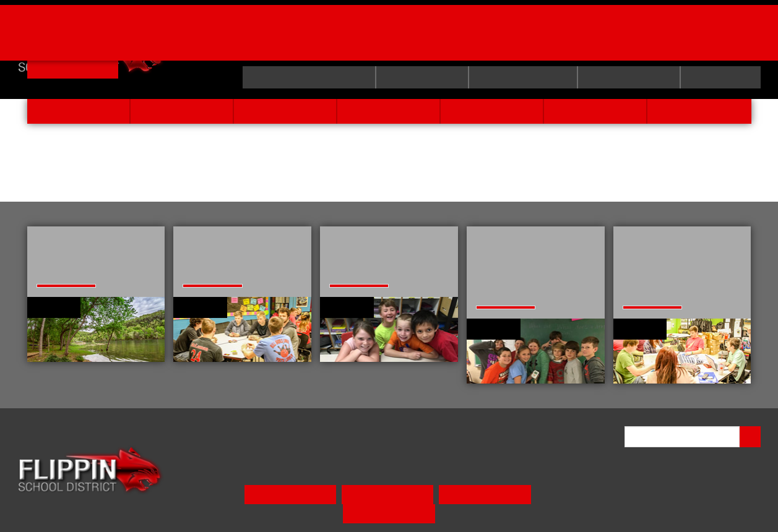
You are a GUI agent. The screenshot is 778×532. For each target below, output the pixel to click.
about (182, 111)
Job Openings (127, 28)
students (388, 111)
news (595, 111)
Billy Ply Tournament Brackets (300, 28)
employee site (627, 77)
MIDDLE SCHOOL (425, 484)
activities (492, 111)
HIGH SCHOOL (517, 484)
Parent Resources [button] (518, 512)
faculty (285, 111)
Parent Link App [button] (346, 512)
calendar (720, 77)
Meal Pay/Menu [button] (260, 512)
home (78, 111)
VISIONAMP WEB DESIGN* (719, 507)
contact (699, 111)
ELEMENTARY (335, 484)
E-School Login (519, 77)
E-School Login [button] (432, 512)
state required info (299, 77)
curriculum (416, 77)
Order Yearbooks (487, 28)
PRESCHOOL (257, 484)
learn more (59, 329)
